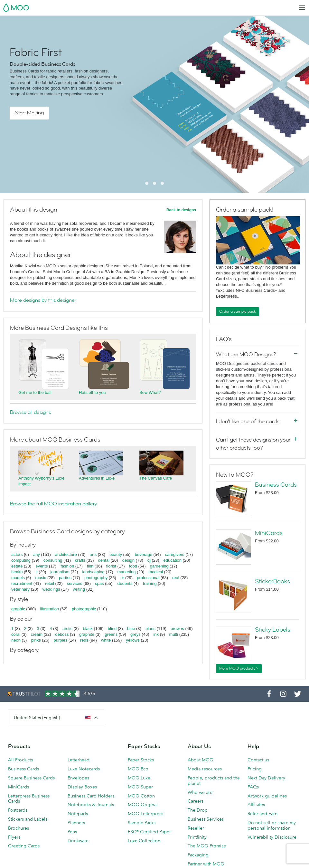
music (41, 578)
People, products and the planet (214, 781)
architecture (66, 554)
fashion (67, 566)
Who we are (200, 792)
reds (84, 640)
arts (93, 554)
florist (111, 566)
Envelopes (78, 778)
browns (177, 629)
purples (61, 640)
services (75, 583)
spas (99, 583)
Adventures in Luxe (97, 478)
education (173, 560)
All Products (20, 760)
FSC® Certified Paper (149, 832)
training (150, 583)
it (37, 572)
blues (150, 629)
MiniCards (269, 533)
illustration (50, 609)
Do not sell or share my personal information (272, 825)
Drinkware (78, 841)
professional (148, 578)
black (88, 629)
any (37, 554)
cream (37, 634)
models (18, 578)
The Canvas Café (156, 478)
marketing (127, 572)
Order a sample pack (238, 311)
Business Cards (276, 485)
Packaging (198, 855)
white (106, 640)
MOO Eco (138, 769)
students (124, 583)
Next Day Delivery (266, 778)
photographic (84, 609)
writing (79, 589)
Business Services (206, 819)
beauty (116, 554)
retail (50, 583)
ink (156, 634)
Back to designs (181, 210)
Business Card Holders (91, 796)
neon (16, 640)
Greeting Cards (24, 846)
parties (65, 578)
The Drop (198, 810)
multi (174, 634)
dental (104, 560)
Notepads (78, 814)
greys (136, 634)
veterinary (20, 589)
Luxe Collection (144, 841)
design (128, 560)
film (90, 566)
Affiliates (256, 805)
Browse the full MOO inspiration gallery (53, 504)
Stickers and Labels (28, 819)
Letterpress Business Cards (29, 799)
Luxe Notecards (84, 769)
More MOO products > (239, 668)
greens (111, 634)
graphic (18, 609)
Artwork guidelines (267, 796)
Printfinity (197, 837)
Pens (72, 832)
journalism (60, 572)
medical (156, 572)
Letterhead (79, 760)
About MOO (201, 760)
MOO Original (143, 805)
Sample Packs (142, 823)
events (42, 566)
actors (17, 554)
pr (122, 578)
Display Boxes (82, 787)
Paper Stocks (141, 760)
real (176, 578)
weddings (51, 589)
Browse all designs (30, 412)
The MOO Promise (207, 846)
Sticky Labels (273, 630)
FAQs (253, 787)
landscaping (93, 572)
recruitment (22, 583)
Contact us (258, 760)
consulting (53, 560)
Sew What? (150, 392)
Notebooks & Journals (91, 805)
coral (16, 634)
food (133, 566)
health (17, 572)
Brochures (19, 828)
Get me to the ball (35, 392)
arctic (67, 629)
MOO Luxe (139, 778)
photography (96, 578)
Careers (196, 801)
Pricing (255, 769)
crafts (80, 560)
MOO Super (140, 787)
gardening (159, 566)
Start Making (29, 113)
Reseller (196, 828)
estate (17, 566)
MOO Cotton (141, 796)
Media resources (205, 769)
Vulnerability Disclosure (272, 837)
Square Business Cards (31, 778)
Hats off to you (92, 392)
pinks (36, 640)
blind (112, 629)
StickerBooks (272, 581)
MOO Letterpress (145, 814)
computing (21, 560)
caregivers (175, 554)
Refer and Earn (262, 814)
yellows (133, 640)
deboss (62, 634)
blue (131, 629)
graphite (87, 634)
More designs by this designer (43, 300)
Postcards (18, 810)
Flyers (14, 837)
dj (149, 560)
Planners (76, 823)
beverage (144, 554)
